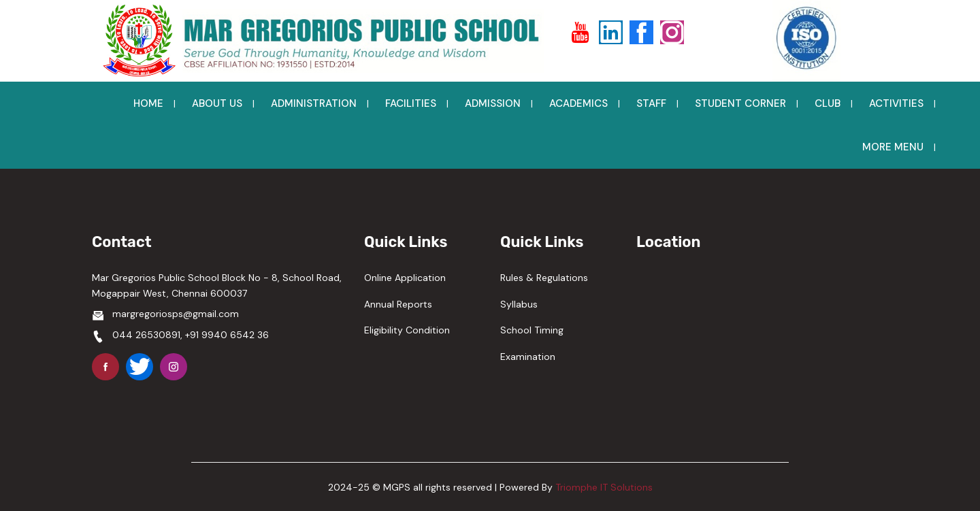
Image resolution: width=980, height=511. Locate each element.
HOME (148, 103)
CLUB (828, 103)
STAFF (651, 103)
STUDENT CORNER (740, 103)
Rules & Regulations (544, 278)
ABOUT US (217, 103)
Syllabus (519, 304)
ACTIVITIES (896, 103)
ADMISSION (493, 103)
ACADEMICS (578, 103)
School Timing (532, 330)
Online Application (405, 278)
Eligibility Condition (407, 330)
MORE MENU (893, 147)
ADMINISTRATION (314, 103)
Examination (528, 357)
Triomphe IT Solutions (604, 487)
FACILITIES (411, 103)
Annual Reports (398, 304)
